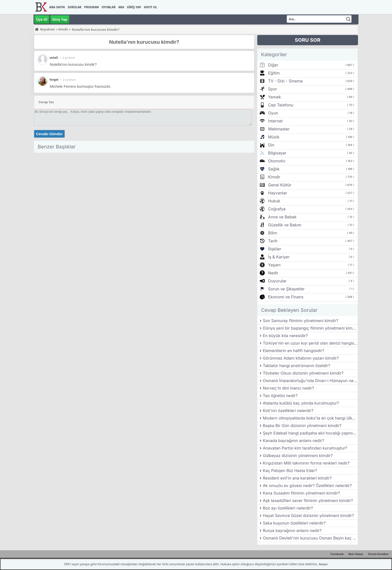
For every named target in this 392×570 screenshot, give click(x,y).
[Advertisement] (144, 190)
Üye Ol (42, 19)
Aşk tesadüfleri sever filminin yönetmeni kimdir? (308, 501)
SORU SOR (308, 40)
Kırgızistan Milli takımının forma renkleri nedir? (306, 463)
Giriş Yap (134, 7)
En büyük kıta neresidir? (285, 336)
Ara (121, 7)
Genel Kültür (280, 185)
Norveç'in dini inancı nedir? (288, 388)
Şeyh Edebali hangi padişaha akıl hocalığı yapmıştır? (310, 433)
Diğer (273, 65)
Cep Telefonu (281, 105)
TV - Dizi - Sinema (285, 81)
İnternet (275, 121)
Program (92, 7)
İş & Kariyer (279, 257)
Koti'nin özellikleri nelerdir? (288, 411)
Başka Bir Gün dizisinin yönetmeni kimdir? (302, 426)
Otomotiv (277, 161)
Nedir (273, 273)
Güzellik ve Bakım (285, 225)
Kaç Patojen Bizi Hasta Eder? (290, 471)
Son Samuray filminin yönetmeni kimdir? (300, 321)
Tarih (273, 241)
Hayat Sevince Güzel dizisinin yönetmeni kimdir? (308, 516)
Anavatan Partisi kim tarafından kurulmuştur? (305, 448)
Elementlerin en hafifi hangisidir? (293, 351)
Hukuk (274, 201)
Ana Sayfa (57, 7)
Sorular (74, 7)
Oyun (273, 113)
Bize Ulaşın (356, 554)
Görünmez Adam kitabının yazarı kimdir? (301, 358)
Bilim (272, 233)
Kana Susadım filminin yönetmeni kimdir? (301, 493)
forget (54, 80)
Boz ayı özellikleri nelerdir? (288, 508)
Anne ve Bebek (282, 217)
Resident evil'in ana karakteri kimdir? (297, 478)
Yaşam (274, 265)
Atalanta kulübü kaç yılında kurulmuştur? (301, 403)
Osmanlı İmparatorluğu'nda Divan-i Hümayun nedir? (310, 381)
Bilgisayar (277, 153)
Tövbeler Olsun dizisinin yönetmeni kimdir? (303, 373)
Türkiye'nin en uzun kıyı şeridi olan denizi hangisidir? (310, 343)
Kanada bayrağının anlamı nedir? (293, 441)
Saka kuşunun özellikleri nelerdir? (294, 523)
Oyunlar (109, 7)
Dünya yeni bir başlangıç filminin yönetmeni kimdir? (310, 328)
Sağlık (274, 169)
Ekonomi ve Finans (286, 297)
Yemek (274, 97)
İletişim (323, 564)
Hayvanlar (277, 193)
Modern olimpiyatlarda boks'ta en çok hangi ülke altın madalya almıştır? (310, 418)
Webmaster (279, 129)
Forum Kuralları (378, 554)
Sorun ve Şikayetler (286, 289)
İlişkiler (274, 249)
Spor (272, 89)
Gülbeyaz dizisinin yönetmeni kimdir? (298, 456)
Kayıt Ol (150, 7)
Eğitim (274, 73)
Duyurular (277, 281)
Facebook (337, 554)
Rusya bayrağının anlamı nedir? (292, 531)
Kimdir (274, 177)
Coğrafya (277, 209)
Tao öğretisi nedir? (280, 396)
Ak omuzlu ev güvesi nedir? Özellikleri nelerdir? (307, 486)
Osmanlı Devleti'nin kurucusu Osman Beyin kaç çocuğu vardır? (310, 538)
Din (271, 145)
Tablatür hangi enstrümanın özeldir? (296, 366)
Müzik (274, 137)
